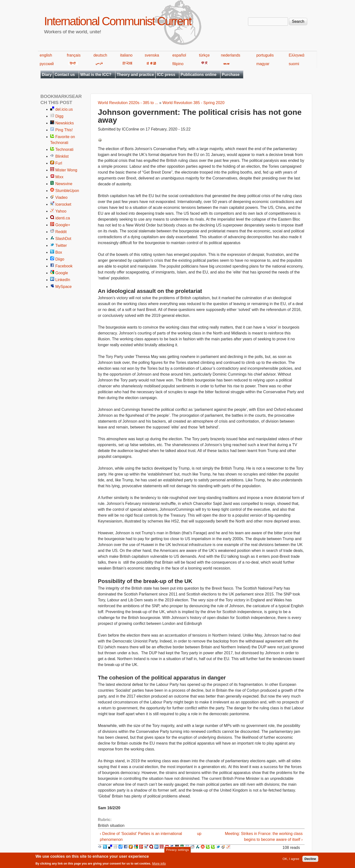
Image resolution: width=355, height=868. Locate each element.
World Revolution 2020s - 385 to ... (128, 103)
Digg (59, 116)
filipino (178, 64)
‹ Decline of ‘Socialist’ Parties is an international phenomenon (141, 837)
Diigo (60, 259)
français (74, 55)
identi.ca (63, 218)
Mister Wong (66, 170)
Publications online (199, 75)
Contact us (65, 75)
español (179, 55)
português (265, 55)
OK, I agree (291, 860)
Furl (59, 163)
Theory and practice (135, 75)
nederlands (231, 55)
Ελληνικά (296, 55)
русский (47, 64)
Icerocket (63, 204)
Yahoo (61, 211)
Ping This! (64, 130)
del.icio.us (64, 109)
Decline (310, 860)
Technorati (64, 149)
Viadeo (61, 197)
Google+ (63, 225)
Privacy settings (177, 851)
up (199, 834)
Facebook (64, 266)
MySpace (64, 287)
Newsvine (64, 184)
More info (159, 865)
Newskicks (65, 123)
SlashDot (63, 239)
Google (62, 273)
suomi (294, 64)
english (46, 55)
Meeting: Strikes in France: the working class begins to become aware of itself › (264, 837)
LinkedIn (63, 280)
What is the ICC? (96, 75)
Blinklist (62, 156)
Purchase (231, 75)
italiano (126, 55)
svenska (152, 55)
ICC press (166, 75)
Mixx (59, 177)
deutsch (100, 55)
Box (59, 252)
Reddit (61, 232)
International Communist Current (118, 21)
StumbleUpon (67, 191)
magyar (263, 64)
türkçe (204, 55)
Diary (47, 75)
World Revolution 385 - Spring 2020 (194, 103)
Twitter (61, 245)
